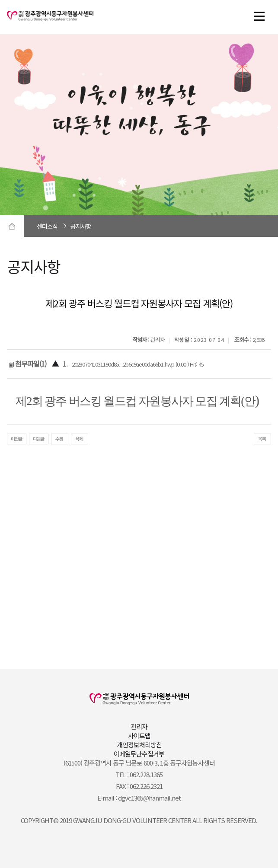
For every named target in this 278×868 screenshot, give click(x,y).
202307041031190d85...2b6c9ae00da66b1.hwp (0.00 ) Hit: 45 (138, 364)
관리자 (139, 726)
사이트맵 (139, 736)
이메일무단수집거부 (139, 754)
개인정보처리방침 (139, 745)
